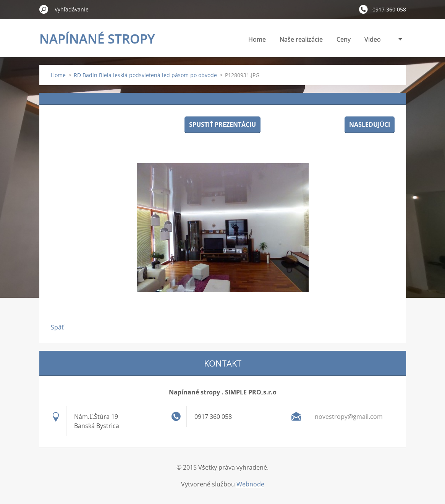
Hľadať (44, 9)
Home (257, 39)
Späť (57, 327)
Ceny (344, 39)
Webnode (250, 484)
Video (373, 39)
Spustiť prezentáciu (222, 124)
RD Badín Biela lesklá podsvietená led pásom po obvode (145, 75)
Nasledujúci (370, 124)
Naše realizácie (301, 39)
